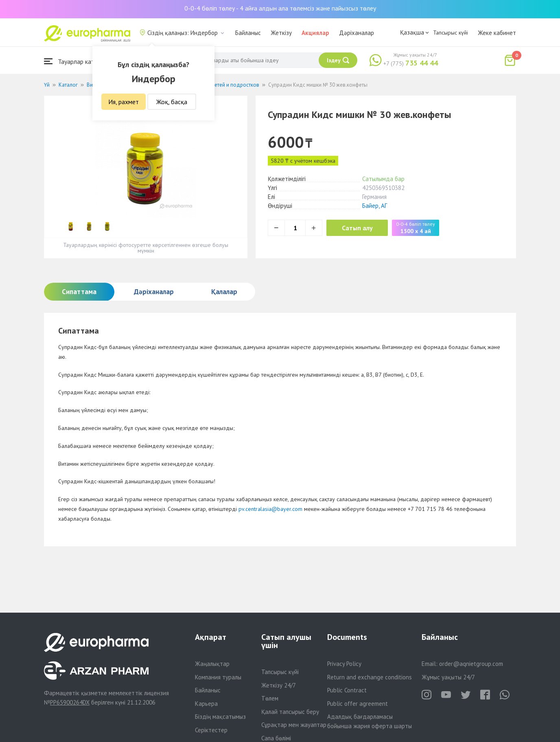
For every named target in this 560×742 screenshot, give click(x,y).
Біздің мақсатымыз (220, 717)
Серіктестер (211, 730)
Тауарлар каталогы (77, 61)
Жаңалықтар (212, 664)
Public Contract (347, 690)
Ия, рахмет (124, 102)
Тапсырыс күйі (451, 33)
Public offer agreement (358, 704)
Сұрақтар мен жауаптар (294, 725)
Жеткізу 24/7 (279, 685)
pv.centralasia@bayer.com (270, 509)
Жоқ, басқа (172, 102)
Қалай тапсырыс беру (290, 712)
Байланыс (248, 33)
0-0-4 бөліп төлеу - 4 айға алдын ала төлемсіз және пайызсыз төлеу (280, 8)
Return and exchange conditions (370, 677)
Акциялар (315, 33)
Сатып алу (358, 228)
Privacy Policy (344, 664)
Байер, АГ (375, 206)
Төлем (270, 698)
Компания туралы (218, 677)
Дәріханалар (357, 33)
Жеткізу (281, 33)
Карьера (206, 704)
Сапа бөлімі (276, 738)
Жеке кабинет (497, 33)
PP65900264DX (70, 702)
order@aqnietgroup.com (471, 664)
